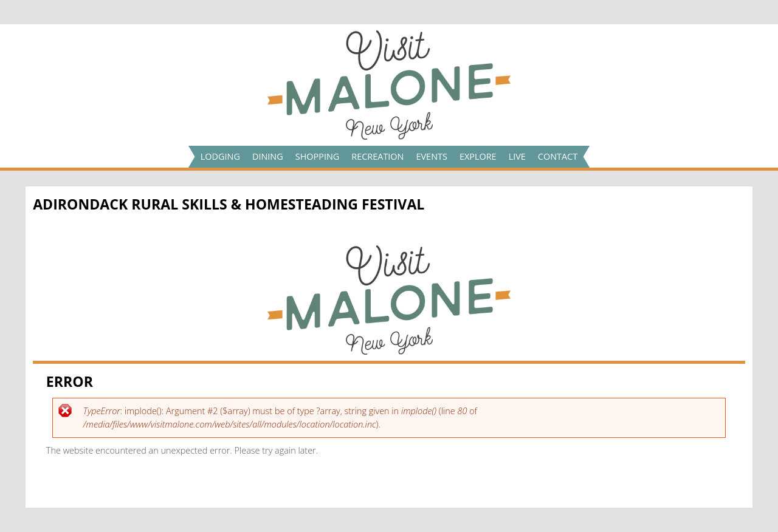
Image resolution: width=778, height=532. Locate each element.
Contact (558, 156)
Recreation (377, 156)
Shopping (318, 156)
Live (517, 156)
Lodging (220, 156)
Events (431, 156)
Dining (268, 156)
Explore (478, 156)
